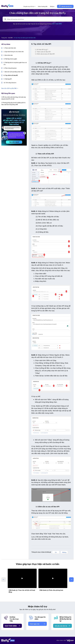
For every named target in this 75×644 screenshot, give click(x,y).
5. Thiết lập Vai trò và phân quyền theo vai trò (15, 63)
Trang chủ (4, 38)
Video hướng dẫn (43, 6)
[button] (71, 580)
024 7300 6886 (57, 24)
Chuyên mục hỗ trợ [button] (29, 6)
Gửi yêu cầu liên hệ (61, 626)
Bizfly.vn (52, 6)
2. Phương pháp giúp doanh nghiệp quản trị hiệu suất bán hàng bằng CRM (13, 103)
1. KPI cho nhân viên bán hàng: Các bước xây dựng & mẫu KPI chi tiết (14, 98)
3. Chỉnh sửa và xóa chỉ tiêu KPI (45, 54)
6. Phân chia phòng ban (10, 68)
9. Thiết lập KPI (8, 79)
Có (56, 552)
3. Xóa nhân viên (8, 55)
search (5, 19)
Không (64, 552)
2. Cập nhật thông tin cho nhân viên (14, 52)
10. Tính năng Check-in (10, 82)
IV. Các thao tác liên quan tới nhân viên (25, 38)
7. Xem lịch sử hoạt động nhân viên (13, 72)
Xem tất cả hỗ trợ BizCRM (10, 88)
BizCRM (11, 38)
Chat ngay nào (35, 624)
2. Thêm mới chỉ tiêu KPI (43, 52)
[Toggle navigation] (4, 2)
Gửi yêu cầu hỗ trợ (65, 6)
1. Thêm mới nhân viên (10, 48)
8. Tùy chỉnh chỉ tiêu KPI (11, 75)
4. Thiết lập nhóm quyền (10, 59)
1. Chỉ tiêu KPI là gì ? (42, 49)
